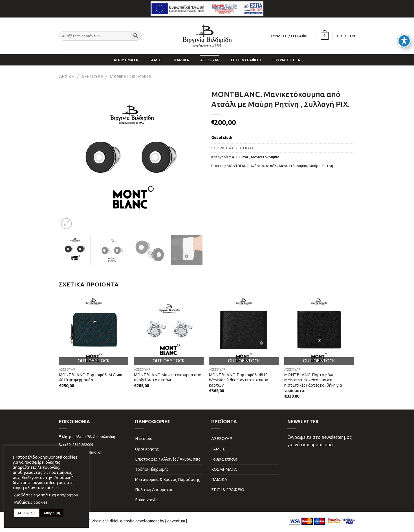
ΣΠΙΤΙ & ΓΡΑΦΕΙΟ (246, 60)
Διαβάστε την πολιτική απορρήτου (46, 495)
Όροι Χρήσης (147, 449)
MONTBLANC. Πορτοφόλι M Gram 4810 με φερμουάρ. (91, 377)
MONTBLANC (238, 166)
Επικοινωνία (147, 500)
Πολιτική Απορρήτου (154, 490)
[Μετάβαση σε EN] (353, 36)
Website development (139, 521)
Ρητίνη (328, 166)
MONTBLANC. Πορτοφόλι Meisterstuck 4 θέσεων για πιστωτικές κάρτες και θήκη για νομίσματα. (313, 383)
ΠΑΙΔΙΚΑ (181, 60)
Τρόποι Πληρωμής (152, 469)
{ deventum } (176, 521)
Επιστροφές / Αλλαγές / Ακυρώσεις (168, 459)
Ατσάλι (271, 166)
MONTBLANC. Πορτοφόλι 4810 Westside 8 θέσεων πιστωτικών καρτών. (238, 380)
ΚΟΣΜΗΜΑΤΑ (126, 60)
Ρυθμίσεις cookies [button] (31, 502)
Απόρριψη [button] (52, 513)
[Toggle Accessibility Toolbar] (404, 39)
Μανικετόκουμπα (131, 76)
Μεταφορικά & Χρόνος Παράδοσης (168, 480)
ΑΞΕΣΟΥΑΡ (210, 60)
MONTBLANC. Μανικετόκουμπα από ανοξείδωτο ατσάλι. (168, 377)
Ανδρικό (257, 166)
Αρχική (67, 76)
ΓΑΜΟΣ (156, 60)
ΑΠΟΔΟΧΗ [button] (26, 513)
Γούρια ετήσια (286, 60)
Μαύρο (315, 166)
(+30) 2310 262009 (78, 445)
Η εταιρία (144, 439)
